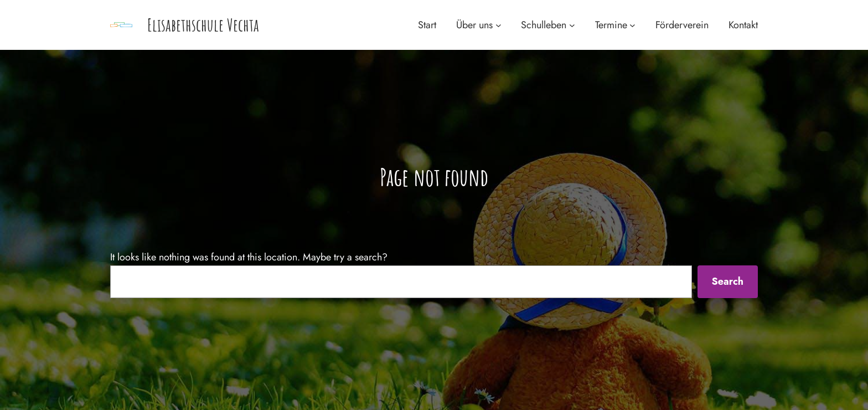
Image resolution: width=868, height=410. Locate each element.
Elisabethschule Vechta (203, 25)
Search (727, 281)
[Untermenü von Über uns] (498, 25)
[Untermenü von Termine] (632, 25)
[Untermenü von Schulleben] (572, 25)
